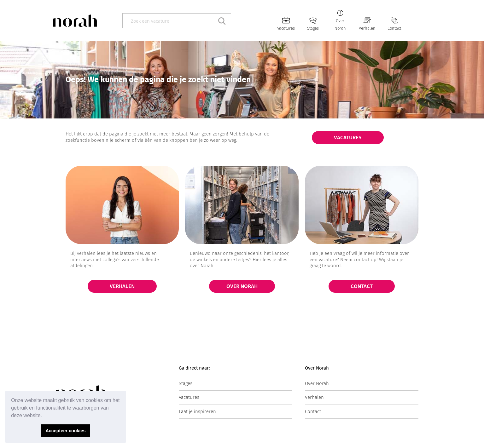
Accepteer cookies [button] (65, 431)
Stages (313, 28)
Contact (394, 28)
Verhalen (367, 28)
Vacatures (286, 28)
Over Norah (317, 383)
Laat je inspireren (197, 411)
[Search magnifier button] (224, 21)
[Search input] (170, 21)
